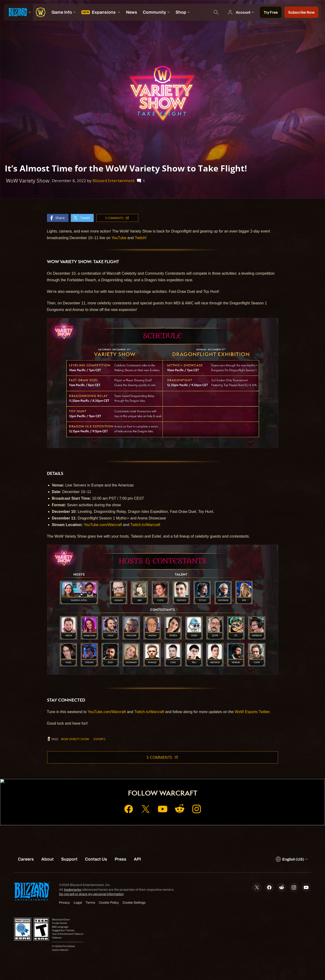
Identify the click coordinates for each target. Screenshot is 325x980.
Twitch (140, 238)
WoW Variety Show (75, 739)
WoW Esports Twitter (252, 712)
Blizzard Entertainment (114, 181)
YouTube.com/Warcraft (103, 525)
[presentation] (18, 12)
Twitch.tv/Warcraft (145, 525)
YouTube (119, 238)
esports (99, 739)
